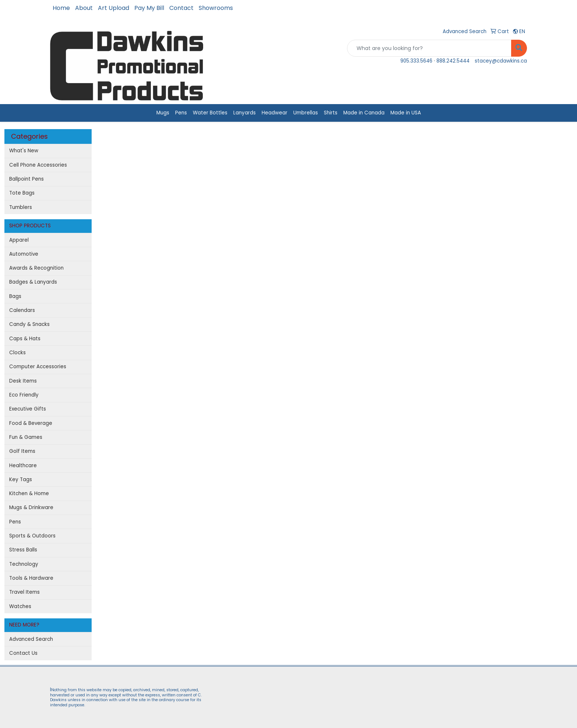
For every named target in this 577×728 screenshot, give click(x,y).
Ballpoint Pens (26, 179)
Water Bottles (210, 113)
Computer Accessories (38, 367)
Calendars (22, 310)
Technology (24, 564)
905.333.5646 (416, 61)
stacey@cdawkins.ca (501, 61)
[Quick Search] (429, 48)
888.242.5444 (453, 61)
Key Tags (21, 480)
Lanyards (245, 113)
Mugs (163, 113)
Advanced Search (31, 639)
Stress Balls (23, 550)
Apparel (19, 240)
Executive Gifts (28, 409)
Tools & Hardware (31, 578)
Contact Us (23, 653)
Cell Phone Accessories (38, 165)
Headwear (275, 113)
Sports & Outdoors (32, 536)
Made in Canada (364, 113)
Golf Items (22, 451)
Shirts (331, 113)
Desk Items (23, 381)
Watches (20, 606)
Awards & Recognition (36, 268)
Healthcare (23, 466)
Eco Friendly (24, 395)
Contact (181, 8)
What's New (24, 151)
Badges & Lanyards (33, 282)
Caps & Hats (25, 339)
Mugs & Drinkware (31, 507)
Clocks (17, 353)
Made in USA (406, 113)
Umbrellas (306, 113)
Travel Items (24, 592)
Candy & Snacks (29, 324)
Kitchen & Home (29, 493)
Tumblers (21, 207)
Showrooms (216, 8)
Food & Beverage (31, 423)
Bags (15, 296)
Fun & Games (26, 437)
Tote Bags (22, 193)
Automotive (24, 254)
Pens (181, 113)
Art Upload (114, 8)
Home (61, 8)
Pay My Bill (149, 8)
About (84, 8)
